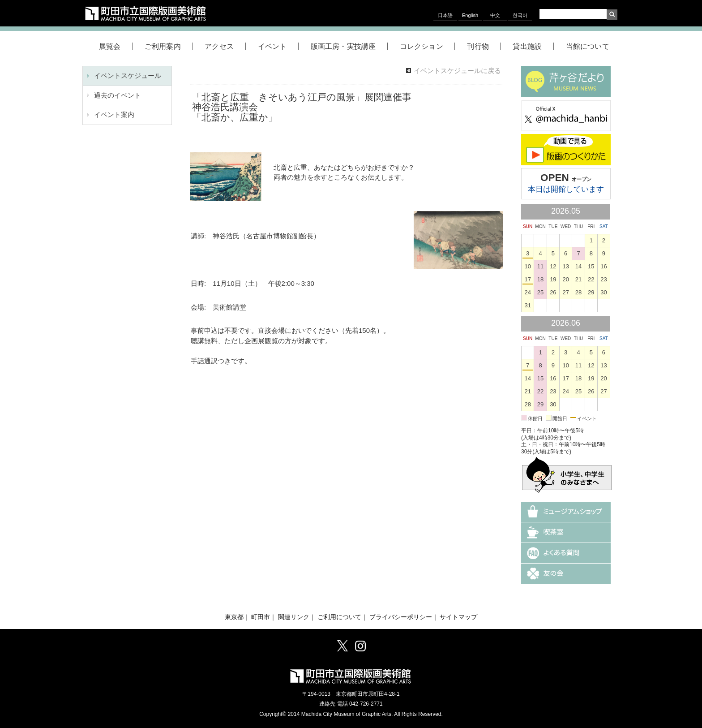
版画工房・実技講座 (349, 46)
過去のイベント (118, 95)
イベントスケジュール (128, 75)
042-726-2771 (366, 704)
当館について (588, 46)
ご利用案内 (169, 46)
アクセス (225, 46)
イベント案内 (114, 114)
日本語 (445, 15)
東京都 (234, 617)
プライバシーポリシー (401, 617)
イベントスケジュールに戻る (457, 71)
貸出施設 (533, 46)
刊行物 (484, 46)
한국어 (520, 15)
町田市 (261, 617)
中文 (495, 15)
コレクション (428, 46)
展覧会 (116, 46)
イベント (278, 46)
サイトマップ (458, 617)
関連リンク (294, 617)
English (470, 15)
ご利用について (339, 617)
